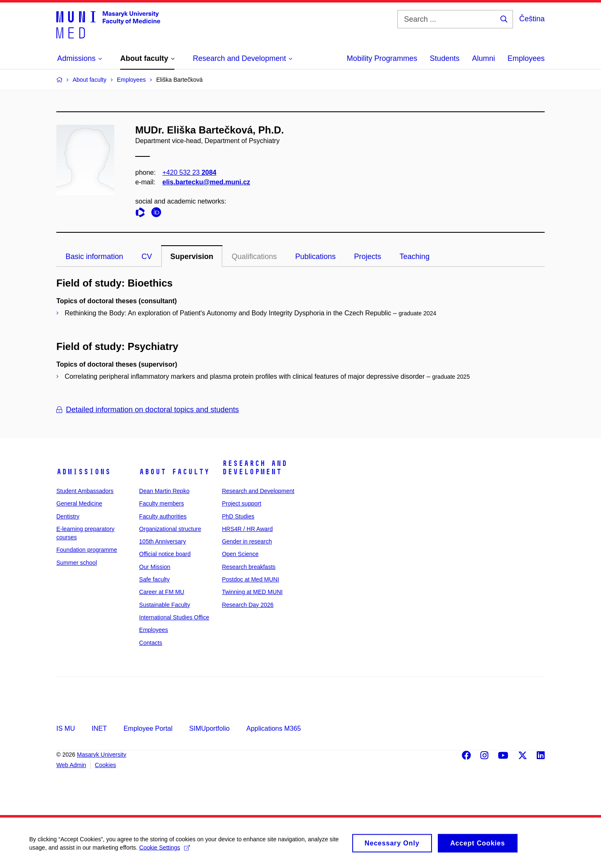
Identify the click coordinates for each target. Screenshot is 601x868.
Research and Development (255, 468)
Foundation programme (87, 550)
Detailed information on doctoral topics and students (148, 410)
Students (445, 58)
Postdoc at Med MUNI (251, 579)
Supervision (192, 257)
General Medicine (79, 503)
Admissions (83, 472)
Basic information (94, 257)
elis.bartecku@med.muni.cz (206, 182)
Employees (526, 58)
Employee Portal (148, 728)
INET (99, 728)
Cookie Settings (165, 852)
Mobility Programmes (382, 58)
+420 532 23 (189, 172)
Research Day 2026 (248, 605)
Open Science (240, 554)
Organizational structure (170, 529)
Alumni (484, 58)
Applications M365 (274, 728)
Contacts (150, 643)
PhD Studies (238, 516)
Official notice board (165, 554)
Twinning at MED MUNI (252, 592)
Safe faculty (154, 579)
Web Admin (71, 765)
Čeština (532, 19)
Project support (242, 503)
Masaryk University (101, 755)
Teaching (414, 257)
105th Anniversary (162, 541)
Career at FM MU (162, 592)
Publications (315, 257)
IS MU (66, 728)
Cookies (105, 765)
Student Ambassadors (85, 491)
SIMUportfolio (209, 728)
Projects (367, 257)
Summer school (77, 563)
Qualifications (254, 257)
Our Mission (155, 567)
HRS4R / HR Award (247, 529)
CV (147, 257)
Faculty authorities (163, 516)
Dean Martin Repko (164, 491)
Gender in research (247, 541)
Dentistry (68, 516)
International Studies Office (174, 617)
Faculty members (161, 503)
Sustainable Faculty (164, 605)
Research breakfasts (249, 567)
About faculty (174, 472)
